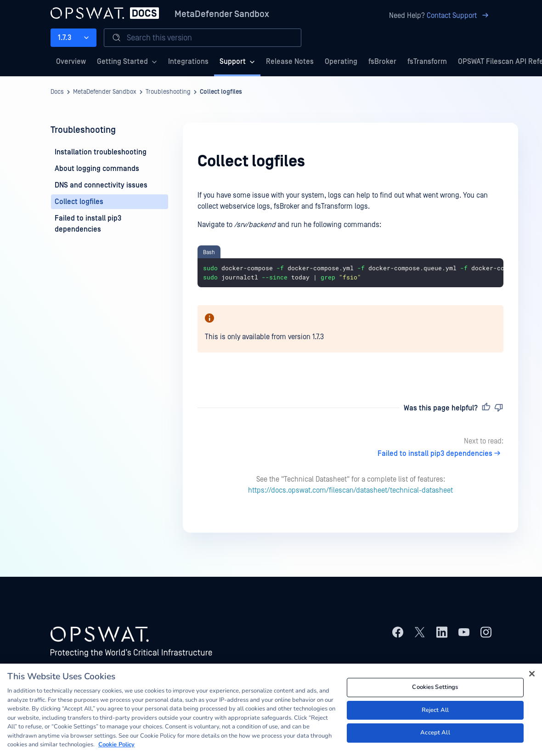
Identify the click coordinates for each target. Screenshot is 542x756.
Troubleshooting (168, 92)
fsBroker (382, 62)
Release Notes (290, 62)
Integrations (188, 62)
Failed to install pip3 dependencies (440, 454)
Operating (341, 62)
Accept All (435, 735)
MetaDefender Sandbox (222, 14)
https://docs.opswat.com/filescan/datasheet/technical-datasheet (350, 490)
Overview (71, 62)
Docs (57, 92)
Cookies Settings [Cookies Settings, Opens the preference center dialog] (435, 690)
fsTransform (427, 62)
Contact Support (459, 16)
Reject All (435, 713)
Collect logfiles (221, 92)
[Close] (532, 676)
